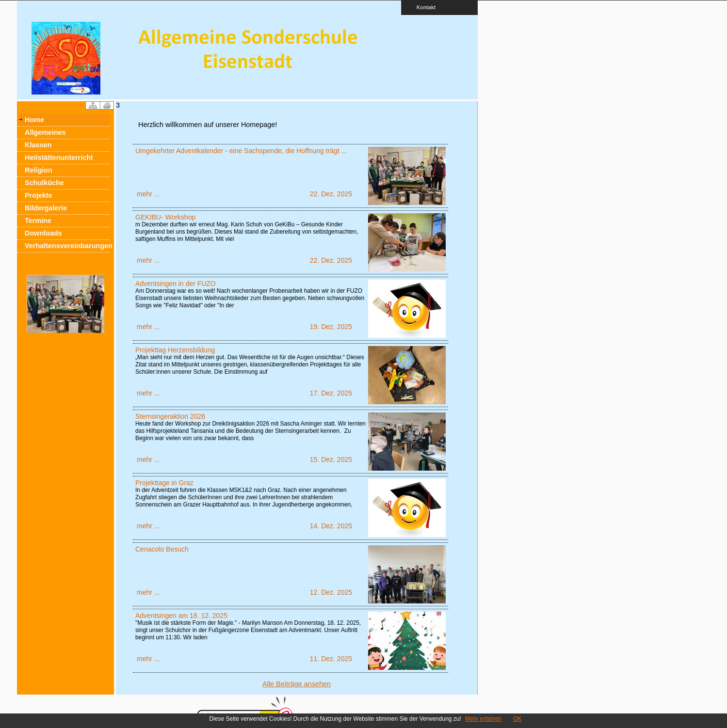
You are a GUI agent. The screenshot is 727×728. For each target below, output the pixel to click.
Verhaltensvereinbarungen (67, 246)
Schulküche (44, 183)
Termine (38, 221)
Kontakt (423, 7)
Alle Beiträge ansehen (297, 684)
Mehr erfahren (483, 719)
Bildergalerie (46, 208)
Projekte (39, 195)
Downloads (43, 233)
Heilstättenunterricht (59, 158)
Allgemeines (45, 132)
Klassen (38, 145)
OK (517, 719)
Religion (39, 170)
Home (34, 120)
